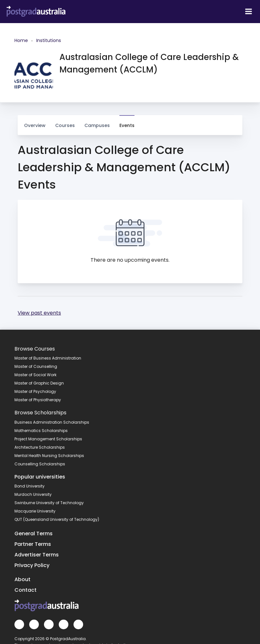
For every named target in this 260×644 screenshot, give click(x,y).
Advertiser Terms (37, 555)
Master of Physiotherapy (38, 400)
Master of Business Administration (48, 358)
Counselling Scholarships (40, 464)
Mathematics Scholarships (41, 431)
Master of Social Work (35, 375)
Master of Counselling (36, 366)
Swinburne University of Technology (49, 503)
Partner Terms (33, 544)
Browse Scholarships (40, 413)
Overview (35, 125)
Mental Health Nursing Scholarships (49, 456)
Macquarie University (35, 511)
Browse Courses (35, 349)
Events (127, 125)
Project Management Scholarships (48, 439)
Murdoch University (33, 494)
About (22, 579)
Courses (65, 122)
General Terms (34, 534)
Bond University (30, 486)
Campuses (97, 122)
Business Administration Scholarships (52, 422)
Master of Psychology (35, 391)
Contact (26, 590)
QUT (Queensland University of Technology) (57, 519)
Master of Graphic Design (39, 383)
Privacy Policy (32, 565)
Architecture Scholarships (40, 447)
